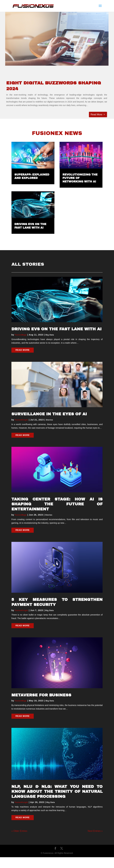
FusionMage (21, 335)
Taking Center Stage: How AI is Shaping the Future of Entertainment (57, 504)
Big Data (50, 335)
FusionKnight (21, 420)
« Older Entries (19, 831)
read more (23, 350)
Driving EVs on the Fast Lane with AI (56, 329)
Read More (96, 115)
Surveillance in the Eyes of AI (49, 414)
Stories (49, 420)
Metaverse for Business (41, 695)
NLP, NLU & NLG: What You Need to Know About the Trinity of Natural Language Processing (57, 792)
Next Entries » (95, 831)
